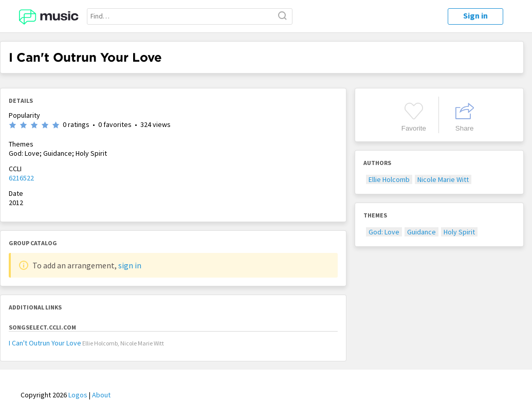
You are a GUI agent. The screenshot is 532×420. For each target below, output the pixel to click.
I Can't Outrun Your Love (45, 343)
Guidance (421, 232)
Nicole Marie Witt (443, 179)
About (101, 395)
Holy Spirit (459, 232)
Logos (78, 395)
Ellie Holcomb (389, 179)
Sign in (475, 15)
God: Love (384, 232)
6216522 (21, 178)
